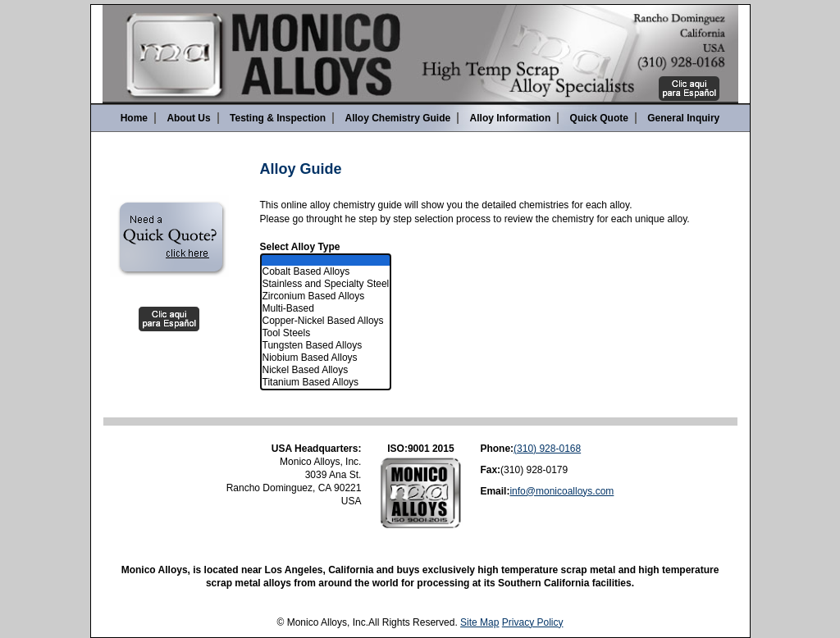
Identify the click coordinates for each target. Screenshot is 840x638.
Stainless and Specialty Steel (326, 284)
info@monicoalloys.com (562, 491)
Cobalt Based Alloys (326, 272)
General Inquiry (683, 118)
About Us (188, 118)
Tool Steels (326, 333)
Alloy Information (511, 118)
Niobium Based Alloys (326, 358)
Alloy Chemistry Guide (398, 118)
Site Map (479, 622)
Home (134, 118)
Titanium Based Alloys (326, 383)
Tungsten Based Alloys (326, 346)
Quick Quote (599, 118)
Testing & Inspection (278, 118)
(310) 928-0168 (547, 449)
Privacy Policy (533, 622)
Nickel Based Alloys (326, 370)
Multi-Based (326, 309)
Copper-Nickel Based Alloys (326, 321)
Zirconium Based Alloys (326, 296)
